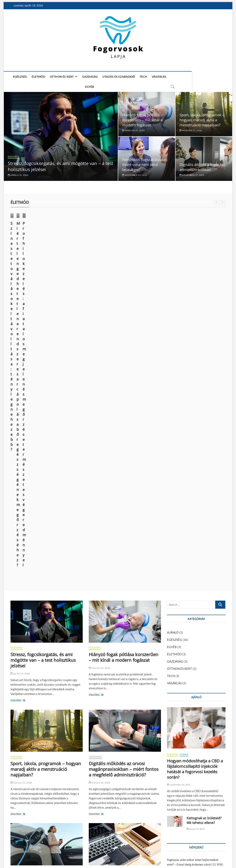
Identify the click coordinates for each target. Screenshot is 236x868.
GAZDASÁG (90, 77)
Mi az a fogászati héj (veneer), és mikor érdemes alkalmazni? (44, 777)
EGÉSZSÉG (20, 77)
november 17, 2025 (192, 173)
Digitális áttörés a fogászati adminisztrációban (202, 165)
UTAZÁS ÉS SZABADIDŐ (118, 77)
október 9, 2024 (76, 273)
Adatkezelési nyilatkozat (210, 854)
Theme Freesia (56, 855)
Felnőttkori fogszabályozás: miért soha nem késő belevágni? (145, 163)
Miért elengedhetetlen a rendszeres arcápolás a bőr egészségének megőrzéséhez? (89, 259)
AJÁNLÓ (173, 322)
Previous (217, 201)
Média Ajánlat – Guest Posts (158, 854)
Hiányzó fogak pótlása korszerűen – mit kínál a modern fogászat (142, 118)
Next (223, 201)
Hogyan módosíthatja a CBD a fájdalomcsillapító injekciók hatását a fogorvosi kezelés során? (195, 459)
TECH (143, 77)
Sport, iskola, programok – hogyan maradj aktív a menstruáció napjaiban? (202, 118)
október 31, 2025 (100, 782)
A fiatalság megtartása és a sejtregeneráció (196, 587)
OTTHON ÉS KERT (61, 77)
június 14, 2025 (20, 268)
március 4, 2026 (99, 581)
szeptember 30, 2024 (179, 475)
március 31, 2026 (133, 129)
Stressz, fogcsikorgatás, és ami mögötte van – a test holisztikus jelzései (43, 350)
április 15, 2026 (18, 173)
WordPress (71, 855)
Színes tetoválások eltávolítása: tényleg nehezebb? (27, 257)
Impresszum (185, 854)
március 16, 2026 (100, 473)
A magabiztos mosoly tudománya (123, 774)
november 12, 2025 (23, 787)
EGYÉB (175, 77)
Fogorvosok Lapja (22, 854)
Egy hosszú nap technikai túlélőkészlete (115, 570)
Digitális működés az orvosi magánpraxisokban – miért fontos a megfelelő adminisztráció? (124, 459)
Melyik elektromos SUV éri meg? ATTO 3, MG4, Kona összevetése (44, 570)
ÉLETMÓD (38, 77)
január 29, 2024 (195, 519)
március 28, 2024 (132, 273)
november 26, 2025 (135, 173)
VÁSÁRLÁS (159, 77)
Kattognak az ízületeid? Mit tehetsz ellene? (204, 510)
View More (17, 390)
